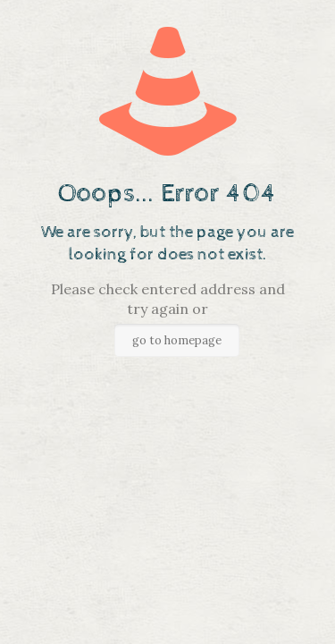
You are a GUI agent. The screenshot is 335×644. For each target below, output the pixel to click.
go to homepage (177, 340)
